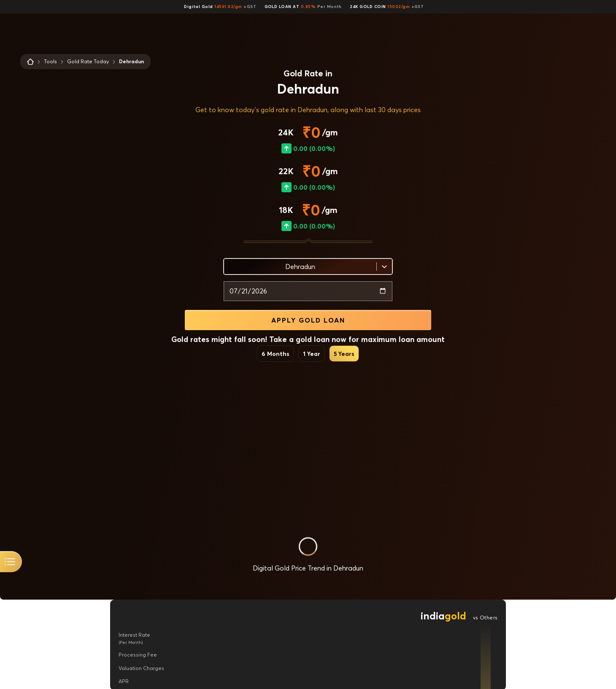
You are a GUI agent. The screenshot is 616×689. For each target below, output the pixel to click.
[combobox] (229, 266)
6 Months (276, 354)
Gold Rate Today (88, 61)
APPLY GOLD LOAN (308, 320)
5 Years (344, 354)
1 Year (312, 354)
